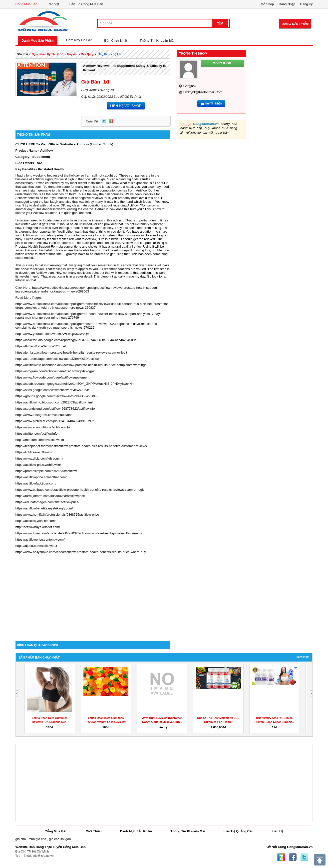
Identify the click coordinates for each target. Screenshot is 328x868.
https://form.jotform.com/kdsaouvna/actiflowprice (50, 496)
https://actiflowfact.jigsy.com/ (36, 483)
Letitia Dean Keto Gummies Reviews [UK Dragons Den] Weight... (50, 722)
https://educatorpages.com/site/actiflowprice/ (47, 502)
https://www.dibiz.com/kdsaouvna (39, 458)
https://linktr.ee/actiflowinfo (34, 452)
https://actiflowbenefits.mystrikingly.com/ (44, 508)
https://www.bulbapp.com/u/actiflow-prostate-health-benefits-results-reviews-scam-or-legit (80, 490)
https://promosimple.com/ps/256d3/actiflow (46, 471)
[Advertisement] (93, 599)
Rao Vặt (53, 4)
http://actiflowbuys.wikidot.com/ (38, 527)
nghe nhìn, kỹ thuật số (47, 54)
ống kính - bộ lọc (110, 54)
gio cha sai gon (60, 839)
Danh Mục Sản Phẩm (38, 41)
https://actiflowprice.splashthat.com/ (41, 477)
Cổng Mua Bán (26, 4)
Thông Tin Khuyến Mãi (157, 41)
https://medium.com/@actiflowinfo (40, 440)
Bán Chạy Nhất (116, 41)
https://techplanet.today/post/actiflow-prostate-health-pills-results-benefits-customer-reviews (81, 446)
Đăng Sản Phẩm (295, 24)
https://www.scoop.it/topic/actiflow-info (43, 427)
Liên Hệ (278, 831)
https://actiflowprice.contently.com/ (40, 539)
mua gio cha (37, 839)
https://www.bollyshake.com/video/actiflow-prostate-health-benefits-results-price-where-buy (81, 552)
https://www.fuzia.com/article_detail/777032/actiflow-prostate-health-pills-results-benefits (79, 533)
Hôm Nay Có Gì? (79, 40)
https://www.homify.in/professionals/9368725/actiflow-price (57, 515)
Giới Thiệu (94, 831)
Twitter (104, 121)
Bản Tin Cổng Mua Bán (86, 4)
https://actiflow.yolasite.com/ (36, 521)
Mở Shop (267, 4)
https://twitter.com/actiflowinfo (37, 434)
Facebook (293, 857)
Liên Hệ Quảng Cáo (238, 831)
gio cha (21, 839)
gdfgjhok (190, 86)
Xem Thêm (303, 657)
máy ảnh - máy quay (81, 54)
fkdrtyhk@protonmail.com (203, 92)
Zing (111, 121)
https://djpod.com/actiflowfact (36, 546)
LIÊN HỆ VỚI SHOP (126, 106)
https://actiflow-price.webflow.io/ (38, 465)
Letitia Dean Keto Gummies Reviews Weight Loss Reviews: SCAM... (106, 722)
